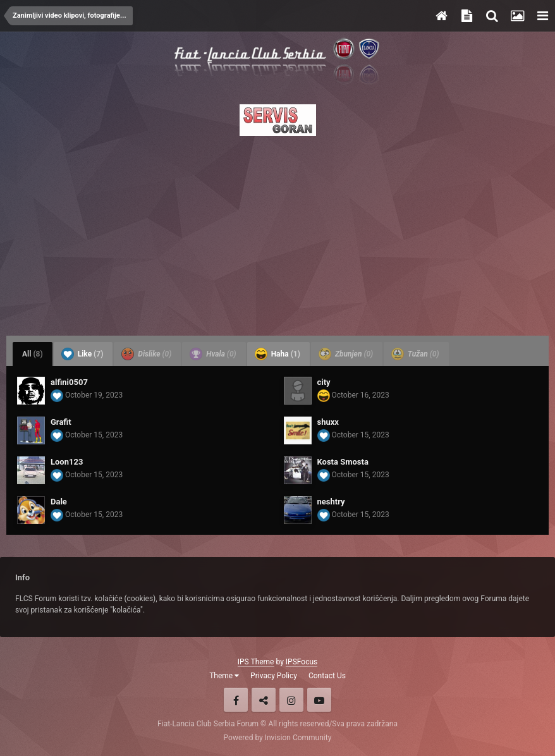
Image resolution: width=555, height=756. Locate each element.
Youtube (319, 700)
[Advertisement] (277, 232)
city (324, 382)
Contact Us (327, 676)
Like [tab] (82, 354)
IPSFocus (302, 662)
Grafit (61, 422)
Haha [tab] (277, 354)
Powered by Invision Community (278, 738)
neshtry (331, 502)
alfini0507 (69, 382)
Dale (59, 502)
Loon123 (67, 462)
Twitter (264, 700)
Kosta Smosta (343, 462)
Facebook (236, 700)
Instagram (291, 700)
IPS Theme (256, 662)
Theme (224, 676)
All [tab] (33, 354)
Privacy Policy (274, 676)
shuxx (328, 422)
